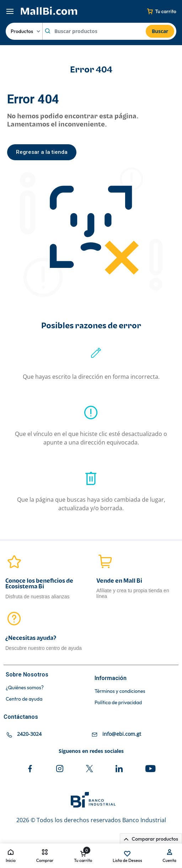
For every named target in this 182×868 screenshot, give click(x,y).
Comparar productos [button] (151, 839)
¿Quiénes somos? (25, 688)
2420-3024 (29, 734)
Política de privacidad (118, 703)
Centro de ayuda (24, 699)
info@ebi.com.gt (122, 734)
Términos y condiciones (120, 691)
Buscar (160, 31)
